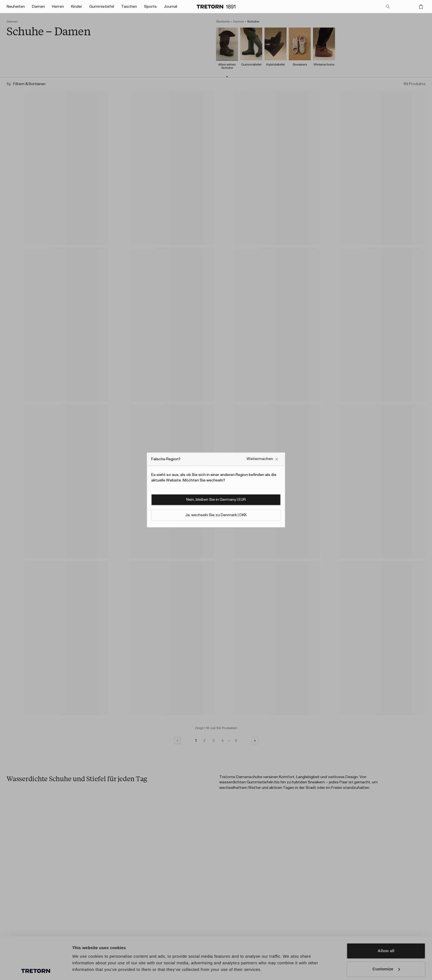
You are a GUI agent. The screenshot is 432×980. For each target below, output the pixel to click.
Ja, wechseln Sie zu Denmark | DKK (216, 515)
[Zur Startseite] (216, 7)
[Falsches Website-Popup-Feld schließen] (263, 459)
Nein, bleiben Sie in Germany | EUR (216, 500)
